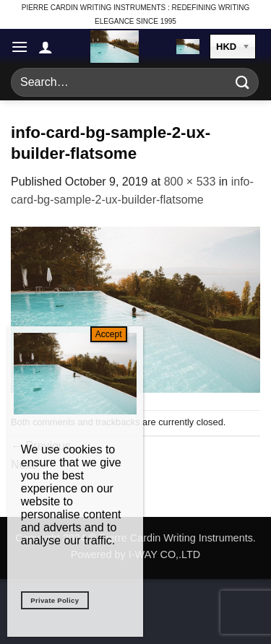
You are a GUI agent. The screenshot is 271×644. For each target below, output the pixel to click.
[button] (20, 47)
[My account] (46, 47)
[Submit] (243, 82)
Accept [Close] (109, 334)
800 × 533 (190, 182)
